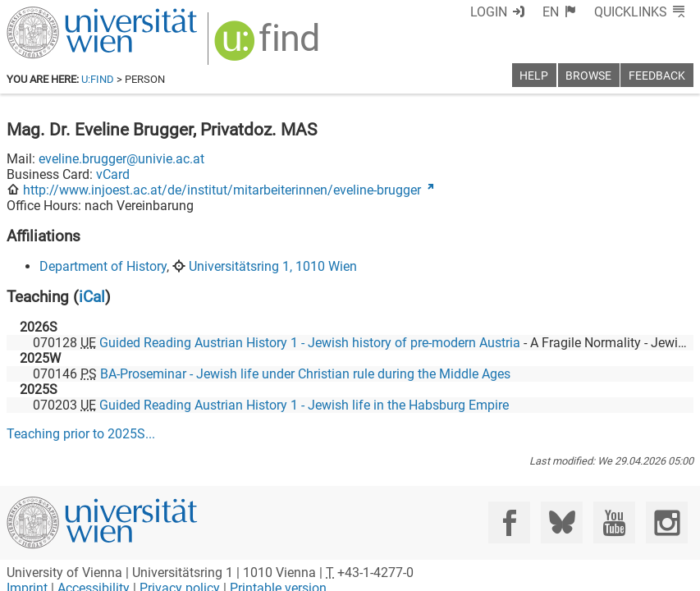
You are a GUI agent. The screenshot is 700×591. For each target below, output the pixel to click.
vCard (113, 174)
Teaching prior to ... (81, 434)
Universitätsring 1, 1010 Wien (273, 266)
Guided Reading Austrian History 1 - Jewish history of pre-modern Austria (310, 343)
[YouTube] (614, 522)
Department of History (103, 266)
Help (534, 76)
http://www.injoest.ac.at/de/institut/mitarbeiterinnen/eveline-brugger (222, 190)
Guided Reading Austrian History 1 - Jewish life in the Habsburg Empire (304, 405)
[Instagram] (667, 522)
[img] (269, 46)
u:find (98, 79)
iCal (92, 297)
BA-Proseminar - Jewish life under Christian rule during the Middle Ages (305, 374)
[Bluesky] (562, 522)
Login (489, 12)
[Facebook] (509, 522)
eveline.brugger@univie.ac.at (121, 159)
